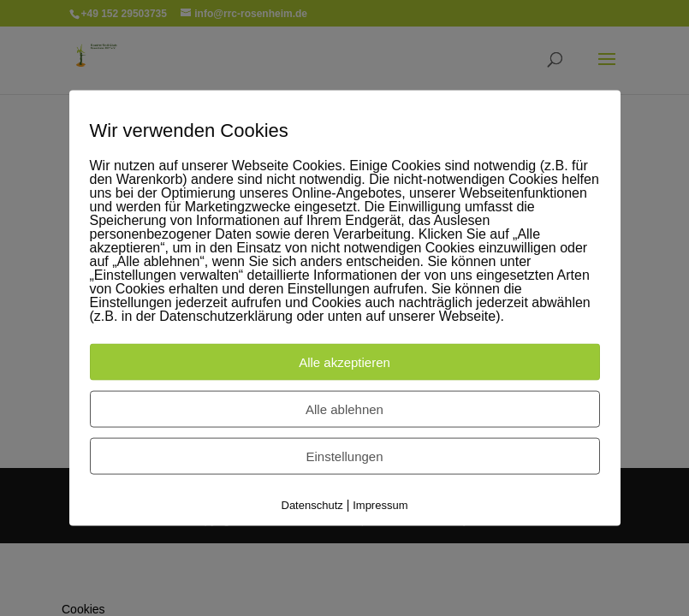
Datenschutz (312, 505)
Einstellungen (344, 456)
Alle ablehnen (344, 409)
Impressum (380, 505)
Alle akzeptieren (344, 362)
